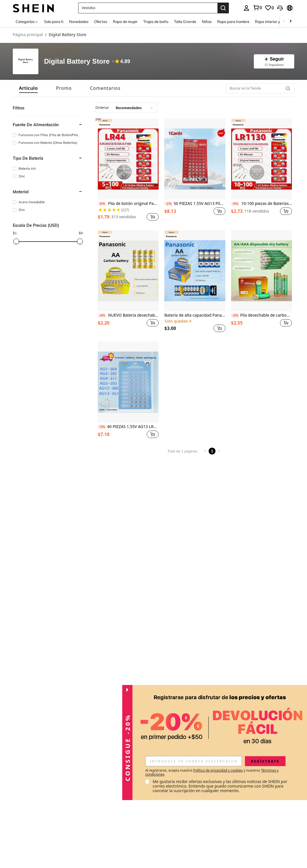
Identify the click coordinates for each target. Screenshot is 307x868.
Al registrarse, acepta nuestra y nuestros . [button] (212, 773)
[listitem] (128, 170)
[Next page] (219, 451)
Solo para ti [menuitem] (54, 22)
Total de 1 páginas (182, 451)
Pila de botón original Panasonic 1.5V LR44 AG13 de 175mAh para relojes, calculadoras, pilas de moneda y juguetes (128, 204)
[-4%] (102, 315)
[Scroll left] (284, 21)
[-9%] (235, 204)
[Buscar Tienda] (288, 88)
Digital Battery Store (77, 62)
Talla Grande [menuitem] (185, 22)
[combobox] (126, 108)
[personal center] (246, 8)
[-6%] (102, 204)
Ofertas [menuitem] (101, 22)
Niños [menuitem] (207, 22)
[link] (257, 8)
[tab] (28, 88)
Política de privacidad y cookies (218, 770)
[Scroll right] (291, 21)
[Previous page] (205, 451)
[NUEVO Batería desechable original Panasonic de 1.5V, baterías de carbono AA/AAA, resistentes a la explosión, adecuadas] (128, 271)
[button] (148, 8)
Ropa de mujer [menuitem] (125, 22)
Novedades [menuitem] (79, 22)
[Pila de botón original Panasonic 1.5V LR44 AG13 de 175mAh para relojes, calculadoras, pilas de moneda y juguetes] (128, 159)
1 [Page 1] (212, 451)
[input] (194, 761)
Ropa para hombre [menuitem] (233, 22)
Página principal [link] (28, 35)
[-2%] (168, 204)
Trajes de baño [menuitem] (156, 22)
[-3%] (102, 427)
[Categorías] (27, 21)
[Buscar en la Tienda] (260, 88)
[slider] (16, 241)
